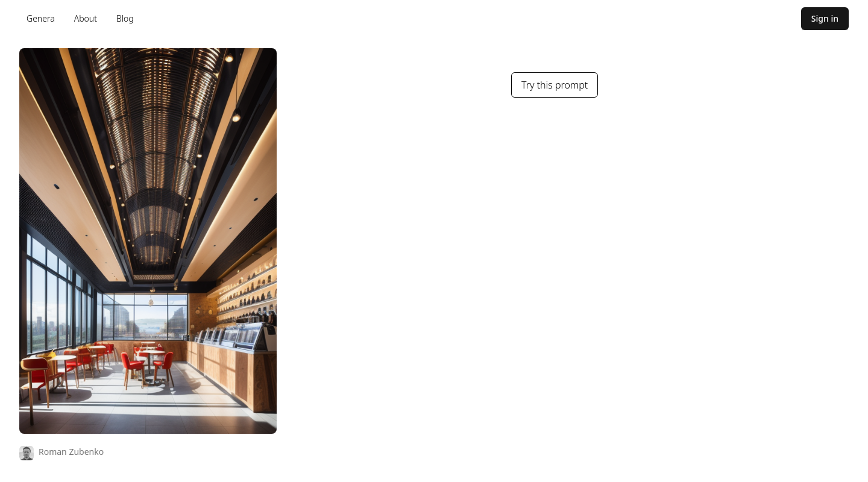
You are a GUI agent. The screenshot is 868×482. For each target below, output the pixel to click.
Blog (125, 18)
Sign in (825, 18)
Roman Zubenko (71, 452)
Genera (41, 18)
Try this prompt (555, 85)
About (86, 18)
